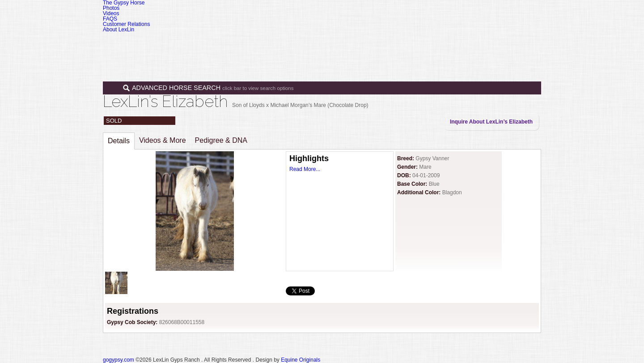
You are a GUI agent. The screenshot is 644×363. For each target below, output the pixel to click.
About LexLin (119, 30)
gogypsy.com (119, 360)
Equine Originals (301, 360)
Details (119, 141)
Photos (111, 8)
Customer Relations (126, 24)
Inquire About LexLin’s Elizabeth (491, 122)
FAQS (110, 19)
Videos (111, 13)
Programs (426, 44)
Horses (348, 44)
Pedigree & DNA (221, 140)
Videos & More (163, 140)
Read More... (305, 169)
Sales (386, 44)
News (463, 44)
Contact (498, 44)
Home (314, 44)
